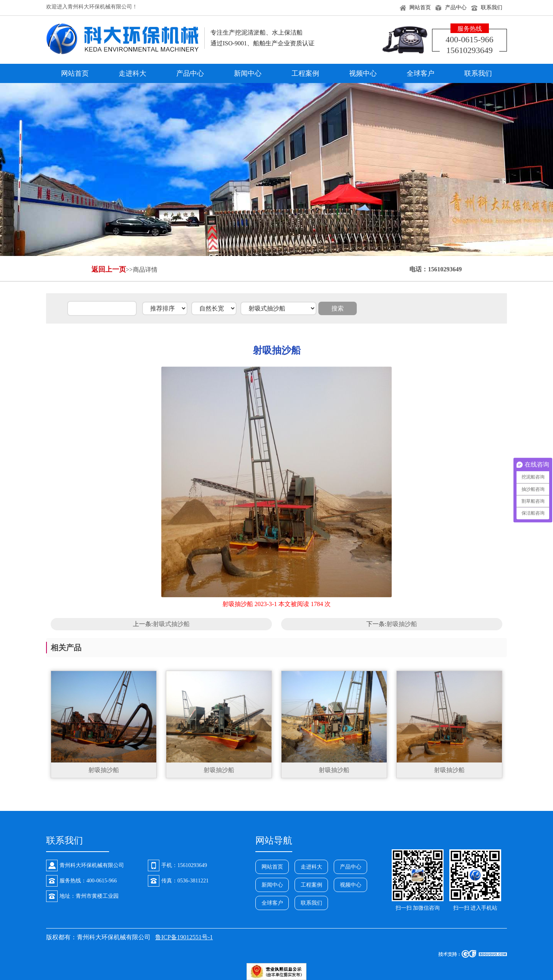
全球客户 (421, 73)
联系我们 (492, 7)
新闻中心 (248, 73)
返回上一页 (109, 269)
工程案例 (305, 73)
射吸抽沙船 (402, 624)
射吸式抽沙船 (171, 624)
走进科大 (132, 73)
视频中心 (363, 73)
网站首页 (420, 7)
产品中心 (456, 7)
